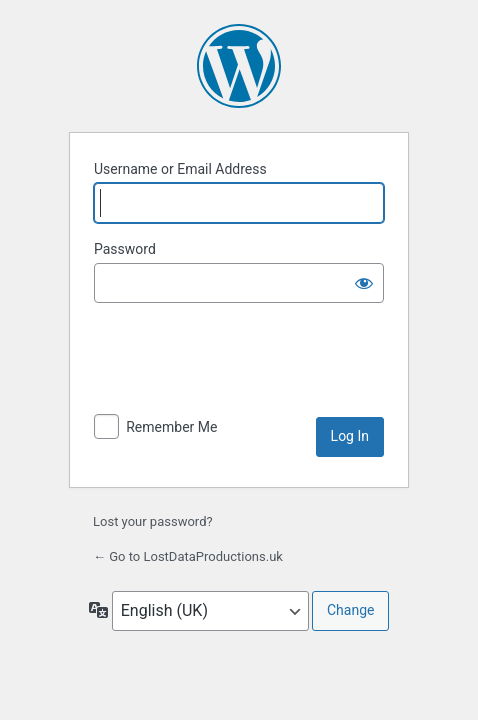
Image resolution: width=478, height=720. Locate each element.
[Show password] (364, 283)
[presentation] (246, 368)
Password (125, 249)
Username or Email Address (180, 169)
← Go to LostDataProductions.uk (188, 556)
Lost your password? (153, 521)
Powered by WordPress (239, 66)
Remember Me (171, 427)
